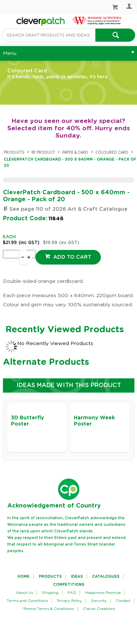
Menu (10, 53)
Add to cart (72, 257)
